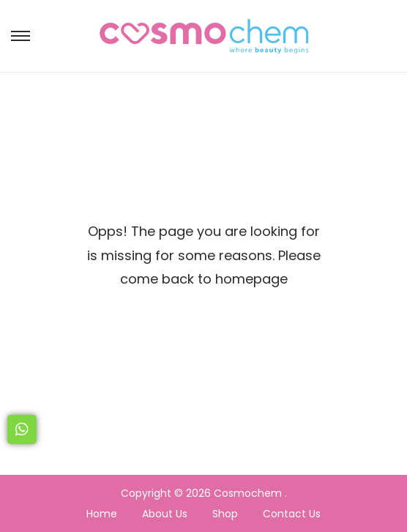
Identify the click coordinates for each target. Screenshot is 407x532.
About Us (165, 514)
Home (102, 514)
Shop (225, 514)
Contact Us (292, 514)
